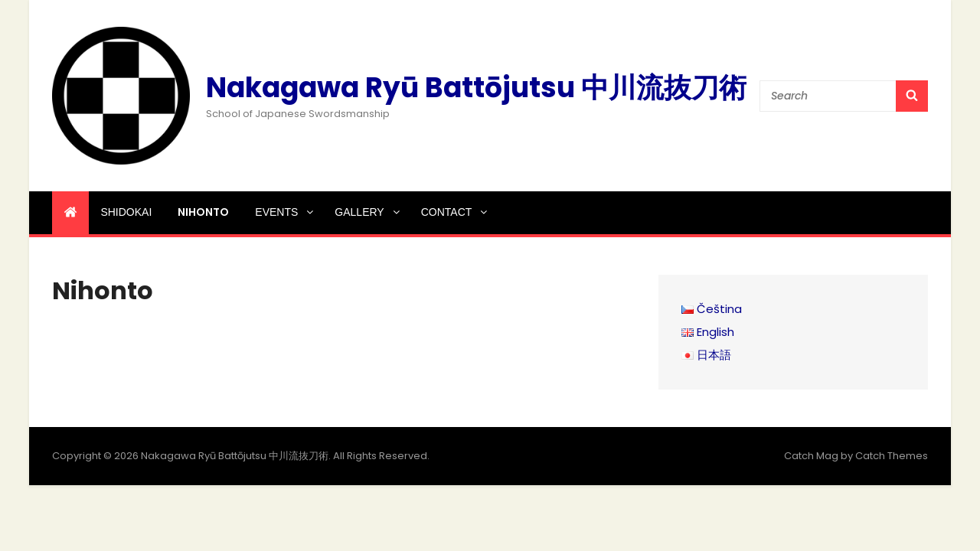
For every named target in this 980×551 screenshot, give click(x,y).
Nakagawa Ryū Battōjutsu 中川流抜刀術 (476, 88)
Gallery (368, 212)
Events (285, 212)
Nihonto (203, 212)
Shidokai (126, 212)
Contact (456, 212)
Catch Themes (892, 456)
